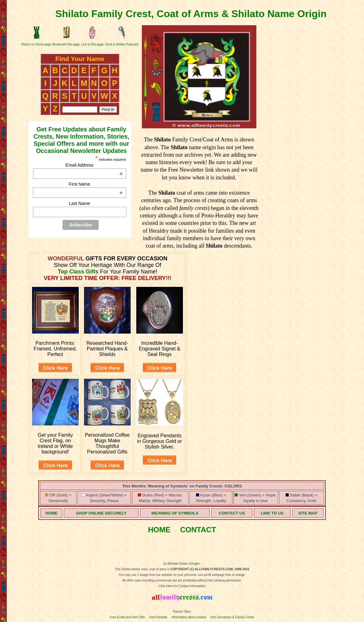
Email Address (94, 165)
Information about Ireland (189, 617)
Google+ (195, 564)
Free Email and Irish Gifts (127, 617)
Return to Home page (36, 44)
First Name (96, 184)
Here (170, 586)
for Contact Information (189, 586)
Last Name (79, 203)
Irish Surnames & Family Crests (232, 617)
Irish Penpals (158, 617)
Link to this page (93, 44)
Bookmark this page (66, 44)
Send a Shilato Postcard (122, 44)
